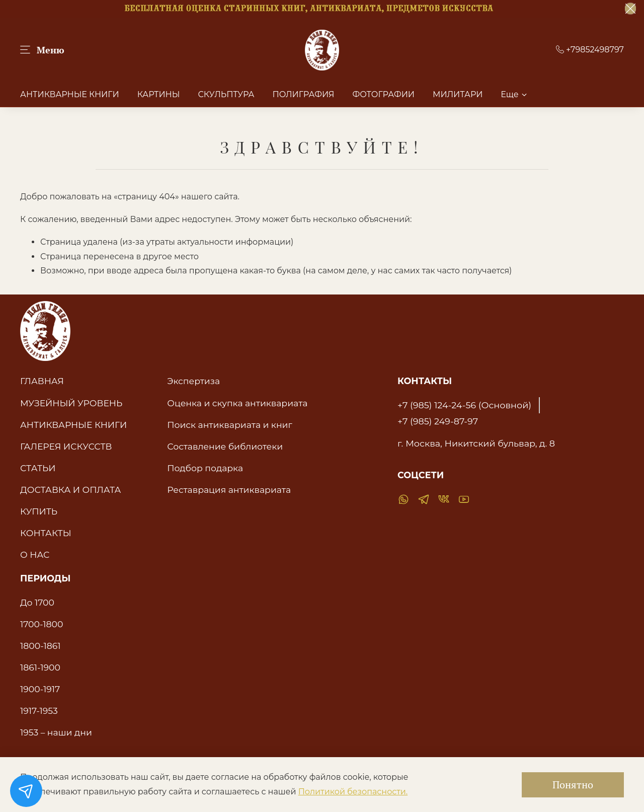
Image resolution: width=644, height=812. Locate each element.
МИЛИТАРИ (458, 94)
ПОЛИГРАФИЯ (303, 94)
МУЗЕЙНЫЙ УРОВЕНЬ (71, 403)
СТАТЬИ (38, 468)
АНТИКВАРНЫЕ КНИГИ (70, 94)
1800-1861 (41, 646)
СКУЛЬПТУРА (226, 94)
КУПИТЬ (39, 511)
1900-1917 (40, 689)
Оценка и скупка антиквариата (237, 403)
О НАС (35, 555)
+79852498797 (590, 50)
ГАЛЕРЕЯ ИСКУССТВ (66, 446)
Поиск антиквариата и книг (229, 425)
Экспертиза (193, 381)
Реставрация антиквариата (229, 490)
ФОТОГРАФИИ (383, 94)
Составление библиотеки (225, 446)
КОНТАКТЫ (46, 533)
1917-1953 (39, 711)
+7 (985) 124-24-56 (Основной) (464, 405)
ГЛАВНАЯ (42, 381)
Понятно (573, 785)
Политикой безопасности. (353, 792)
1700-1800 (42, 624)
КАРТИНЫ (159, 94)
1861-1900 (40, 667)
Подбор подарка (205, 468)
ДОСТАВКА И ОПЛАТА (70, 490)
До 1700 (37, 602)
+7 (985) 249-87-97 (438, 421)
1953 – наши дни (56, 732)
